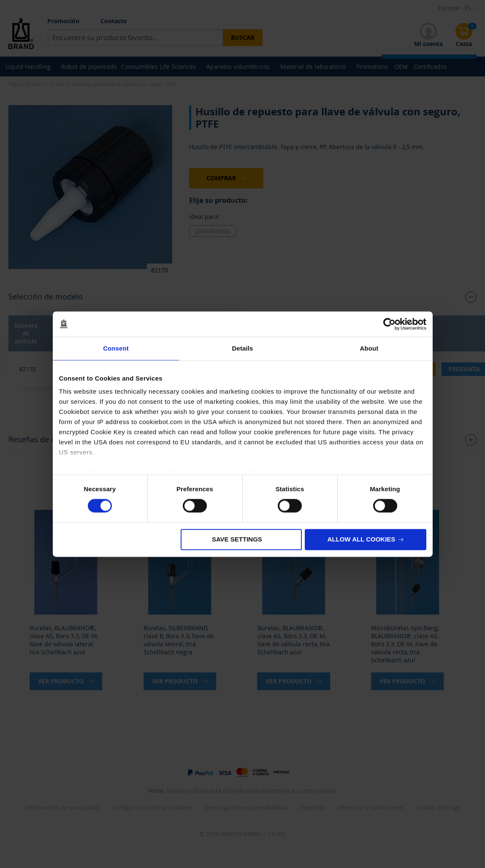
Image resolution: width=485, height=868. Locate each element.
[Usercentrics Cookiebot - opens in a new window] (389, 324)
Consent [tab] (116, 348)
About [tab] (369, 348)
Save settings (237, 539)
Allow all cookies (362, 539)
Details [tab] (243, 348)
